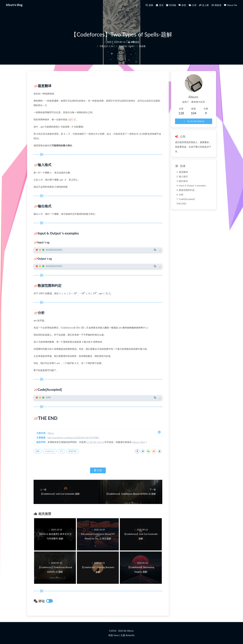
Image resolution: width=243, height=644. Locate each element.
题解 (38, 451)
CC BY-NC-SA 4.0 (95, 442)
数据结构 (72, 451)
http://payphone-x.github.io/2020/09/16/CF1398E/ (73, 438)
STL (62, 451)
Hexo (116, 635)
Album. (51, 433)
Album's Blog (14, 5)
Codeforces (50, 451)
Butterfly (130, 635)
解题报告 (135, 42)
